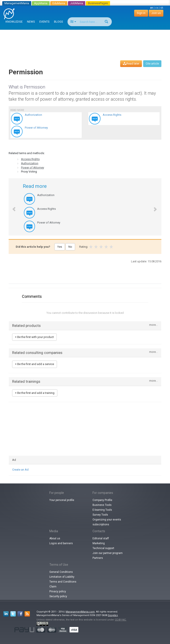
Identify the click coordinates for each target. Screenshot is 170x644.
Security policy (58, 596)
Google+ (113, 615)
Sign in (141, 13)
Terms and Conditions (63, 582)
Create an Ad (20, 470)
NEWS (31, 22)
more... (154, 325)
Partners (98, 558)
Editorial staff (101, 538)
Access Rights (30, 159)
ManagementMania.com (80, 612)
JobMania (77, 3)
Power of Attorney (33, 168)
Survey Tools (100, 515)
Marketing (99, 543)
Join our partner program (108, 553)
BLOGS (59, 22)
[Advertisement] (86, 41)
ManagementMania (17, 3)
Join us (156, 13)
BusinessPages (98, 3)
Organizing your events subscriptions (107, 522)
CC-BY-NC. (121, 620)
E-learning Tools (102, 510)
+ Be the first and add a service (35, 364)
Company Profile (102, 500)
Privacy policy (58, 591)
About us (55, 538)
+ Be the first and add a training (35, 393)
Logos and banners (61, 543)
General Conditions (61, 572)
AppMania (41, 3)
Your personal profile (62, 500)
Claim (53, 587)
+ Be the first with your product (34, 337)
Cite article (152, 64)
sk (162, 8)
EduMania (59, 3)
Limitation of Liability (62, 577)
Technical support (103, 548)
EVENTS (44, 22)
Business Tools (102, 505)
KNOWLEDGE (14, 22)
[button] (12, 207)
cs (157, 8)
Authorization (30, 163)
